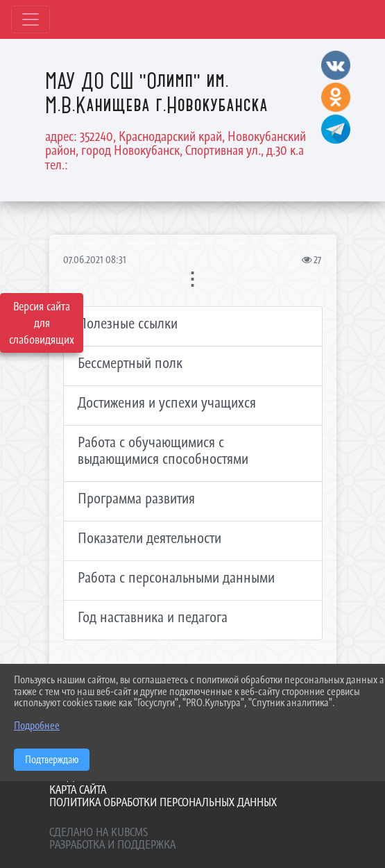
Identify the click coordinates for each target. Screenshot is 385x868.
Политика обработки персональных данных (163, 802)
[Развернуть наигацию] (31, 19)
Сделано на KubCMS (99, 832)
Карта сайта (78, 790)
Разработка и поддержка (112, 844)
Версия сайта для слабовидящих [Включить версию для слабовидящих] (42, 323)
